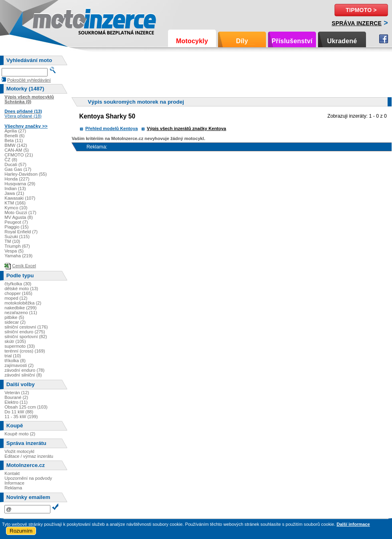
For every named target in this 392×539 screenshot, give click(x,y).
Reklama (13, 488)
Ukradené (342, 41)
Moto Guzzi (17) (20, 212)
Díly (242, 41)
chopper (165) (18, 293)
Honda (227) (17, 179)
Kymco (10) (16, 208)
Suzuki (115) (17, 236)
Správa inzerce (357, 23)
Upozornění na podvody (28, 478)
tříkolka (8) (15, 361)
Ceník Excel (24, 266)
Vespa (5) (14, 251)
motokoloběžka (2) (23, 303)
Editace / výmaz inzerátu (29, 456)
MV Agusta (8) (19, 217)
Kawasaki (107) (20, 198)
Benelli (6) (14, 136)
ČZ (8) (11, 160)
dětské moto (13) (21, 289)
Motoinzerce (50, 20)
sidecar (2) (15, 322)
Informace (14, 483)
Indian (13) (15, 188)
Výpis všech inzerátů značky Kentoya (186, 128)
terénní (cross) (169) (25, 351)
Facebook (384, 39)
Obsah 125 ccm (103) (26, 407)
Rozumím (21, 531)
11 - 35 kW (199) (21, 417)
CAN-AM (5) (17, 150)
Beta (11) (14, 140)
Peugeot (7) (16, 222)
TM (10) (12, 241)
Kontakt (12, 473)
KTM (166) (15, 203)
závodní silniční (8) (23, 375)
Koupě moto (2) (20, 434)
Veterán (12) (17, 393)
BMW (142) (16, 145)
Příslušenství (292, 41)
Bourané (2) (16, 397)
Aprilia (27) (15, 131)
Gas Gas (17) (18, 169)
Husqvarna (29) (20, 184)
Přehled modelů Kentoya (111, 128)
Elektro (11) (16, 402)
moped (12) (16, 298)
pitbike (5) (14, 317)
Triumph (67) (17, 246)
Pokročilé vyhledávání (29, 80)
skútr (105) (15, 341)
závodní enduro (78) (24, 370)
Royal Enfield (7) (21, 232)
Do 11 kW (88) (19, 412)
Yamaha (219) (18, 256)
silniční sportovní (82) (26, 337)
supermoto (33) (20, 346)
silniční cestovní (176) (26, 327)
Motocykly (192, 41)
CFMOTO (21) (19, 155)
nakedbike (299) (20, 308)
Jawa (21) (14, 193)
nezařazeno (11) (21, 313)
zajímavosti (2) (19, 365)
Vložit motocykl (19, 451)
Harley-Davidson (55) (26, 174)
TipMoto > (361, 10)
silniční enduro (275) (25, 332)
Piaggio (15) (16, 227)
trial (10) (13, 356)
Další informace (353, 524)
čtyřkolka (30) (18, 284)
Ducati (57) (15, 164)
